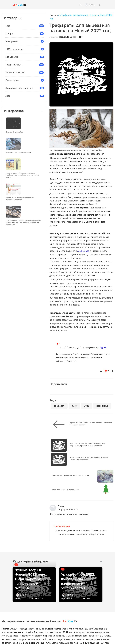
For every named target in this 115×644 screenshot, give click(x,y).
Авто (8, 96)
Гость (90, 5)
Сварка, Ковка (12, 80)
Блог (8, 26)
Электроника (12, 41)
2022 (87, 406)
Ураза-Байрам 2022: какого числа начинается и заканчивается (80, 581)
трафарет (59, 406)
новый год (102, 406)
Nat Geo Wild (12, 57)
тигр (74, 406)
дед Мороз (84, 251)
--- (16, 565)
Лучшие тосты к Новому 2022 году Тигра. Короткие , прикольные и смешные (31, 579)
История (10, 34)
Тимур (62, 506)
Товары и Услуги (14, 65)
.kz (19, 5)
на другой (102, 347)
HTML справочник (15, 49)
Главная (54, 15)
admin (23, 595)
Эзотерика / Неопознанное (19, 88)
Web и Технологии (15, 72)
